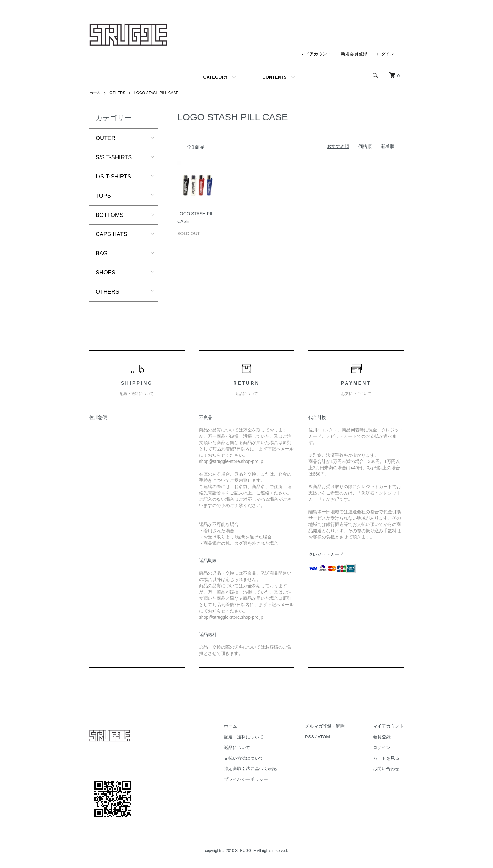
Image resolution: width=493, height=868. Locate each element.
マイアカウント (316, 54)
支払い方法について (244, 758)
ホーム (95, 93)
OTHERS (117, 93)
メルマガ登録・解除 (325, 726)
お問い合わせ (386, 769)
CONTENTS (274, 77)
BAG (102, 253)
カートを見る (386, 758)
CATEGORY (216, 77)
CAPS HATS (111, 234)
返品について (237, 747)
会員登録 (382, 737)
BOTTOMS (110, 215)
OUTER (105, 138)
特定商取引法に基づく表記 (250, 769)
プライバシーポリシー (246, 779)
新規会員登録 (354, 54)
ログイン (385, 54)
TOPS (103, 196)
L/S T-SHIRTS (113, 177)
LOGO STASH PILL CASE (156, 93)
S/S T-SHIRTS (114, 157)
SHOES (105, 273)
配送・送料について (244, 737)
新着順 (388, 146)
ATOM (324, 737)
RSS (310, 737)
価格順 (365, 146)
